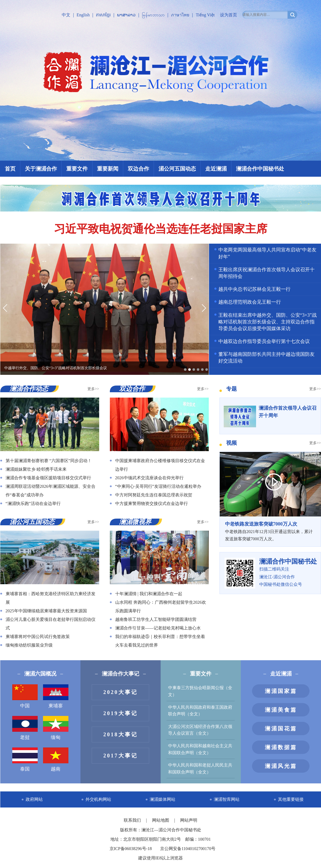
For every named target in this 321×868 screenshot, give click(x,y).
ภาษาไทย (180, 15)
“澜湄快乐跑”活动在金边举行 (33, 503)
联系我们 (133, 820)
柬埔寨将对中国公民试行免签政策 (38, 637)
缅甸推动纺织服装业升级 (29, 645)
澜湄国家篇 (281, 691)
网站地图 (161, 820)
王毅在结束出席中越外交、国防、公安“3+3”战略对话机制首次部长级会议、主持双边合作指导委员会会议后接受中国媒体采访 (268, 322)
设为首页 (229, 15)
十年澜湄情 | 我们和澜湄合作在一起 (149, 594)
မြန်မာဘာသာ (153, 15)
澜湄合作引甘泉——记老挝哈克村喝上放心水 (158, 628)
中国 (25, 696)
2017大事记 (121, 756)
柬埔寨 (56, 696)
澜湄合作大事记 (121, 674)
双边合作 (138, 169)
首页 (10, 169)
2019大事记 (121, 713)
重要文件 (77, 169)
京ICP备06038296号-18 (131, 849)
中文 (66, 15)
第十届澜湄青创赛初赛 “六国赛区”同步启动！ (49, 461)
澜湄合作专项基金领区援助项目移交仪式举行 (48, 478)
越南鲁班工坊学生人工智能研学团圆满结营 (156, 619)
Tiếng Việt (205, 15)
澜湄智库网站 (227, 799)
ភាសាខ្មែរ (103, 15)
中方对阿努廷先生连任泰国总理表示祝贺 (154, 495)
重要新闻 (108, 169)
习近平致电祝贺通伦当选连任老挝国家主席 (161, 229)
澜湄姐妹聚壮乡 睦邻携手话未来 (36, 469)
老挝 (25, 728)
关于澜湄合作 (41, 169)
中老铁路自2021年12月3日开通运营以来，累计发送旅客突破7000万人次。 (270, 531)
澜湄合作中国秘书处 (260, 169)
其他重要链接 (291, 799)
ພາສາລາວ (126, 15)
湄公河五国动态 (177, 169)
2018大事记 (121, 734)
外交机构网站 (98, 799)
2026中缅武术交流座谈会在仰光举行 (149, 478)
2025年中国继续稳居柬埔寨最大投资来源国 (46, 611)
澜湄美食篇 (281, 710)
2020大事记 (121, 692)
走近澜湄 (216, 169)
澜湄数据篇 (281, 747)
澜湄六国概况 (40, 674)
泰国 (25, 760)
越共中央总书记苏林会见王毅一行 (254, 289)
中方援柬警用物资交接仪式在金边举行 (152, 503)
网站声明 (189, 820)
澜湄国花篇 (281, 729)
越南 (56, 760)
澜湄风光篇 (281, 766)
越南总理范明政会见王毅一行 (250, 302)
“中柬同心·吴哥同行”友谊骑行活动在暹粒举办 (158, 486)
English (83, 15)
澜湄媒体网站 (163, 799)
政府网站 (34, 799)
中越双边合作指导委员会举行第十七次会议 (264, 341)
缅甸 (56, 728)
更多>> (93, 389)
